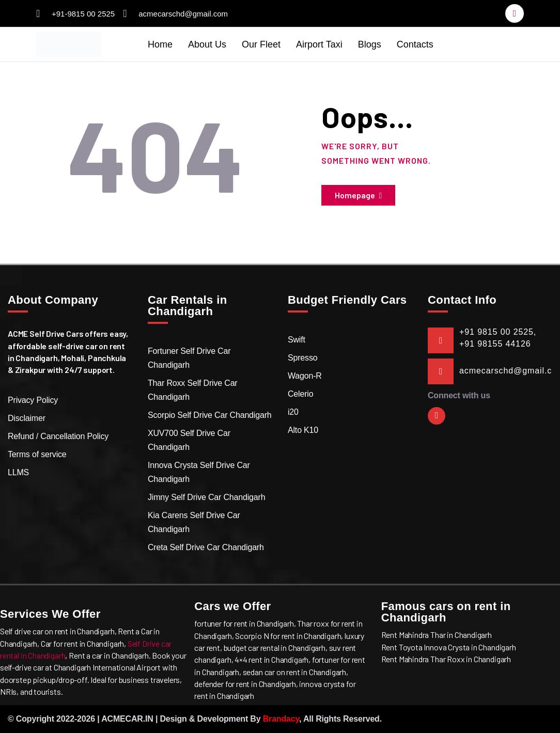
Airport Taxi (319, 44)
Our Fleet (261, 44)
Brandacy (281, 719)
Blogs (370, 44)
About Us (207, 44)
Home (160, 44)
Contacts (415, 44)
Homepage (355, 195)
